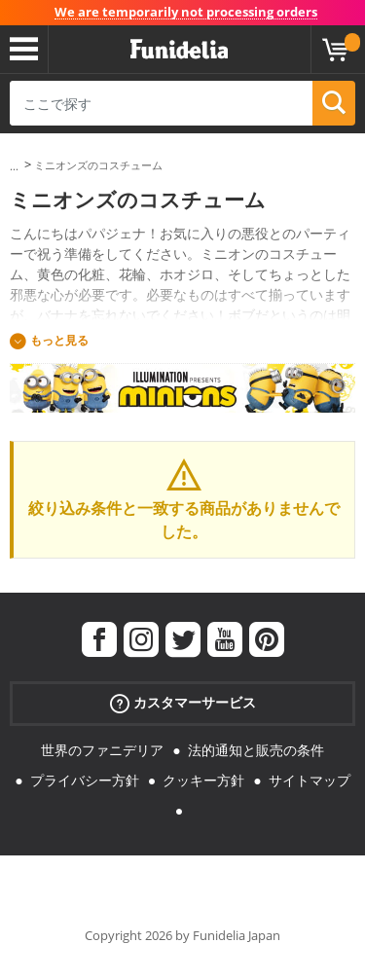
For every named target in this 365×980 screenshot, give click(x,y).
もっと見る (59, 340)
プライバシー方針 (85, 780)
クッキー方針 (203, 780)
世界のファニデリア (102, 750)
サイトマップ (310, 780)
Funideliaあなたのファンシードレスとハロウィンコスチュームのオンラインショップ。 (179, 50)
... (14, 166)
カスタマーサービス (183, 703)
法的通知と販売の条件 (256, 750)
